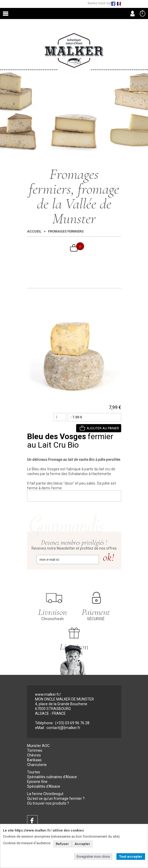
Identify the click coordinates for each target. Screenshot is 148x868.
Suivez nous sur (99, 3)
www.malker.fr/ (48, 694)
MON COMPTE (132, 13)
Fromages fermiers (66, 231)
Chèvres (34, 755)
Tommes (35, 750)
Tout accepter (131, 857)
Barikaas (34, 760)
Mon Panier (77, 246)
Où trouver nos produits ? (48, 803)
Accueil (34, 231)
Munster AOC (38, 746)
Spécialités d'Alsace (44, 786)
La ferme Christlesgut (45, 794)
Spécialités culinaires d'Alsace (52, 777)
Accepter (82, 844)
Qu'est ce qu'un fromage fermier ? (56, 799)
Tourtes (34, 772)
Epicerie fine (37, 782)
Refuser (62, 844)
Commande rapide (142, 13)
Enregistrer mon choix (93, 857)
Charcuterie (37, 765)
